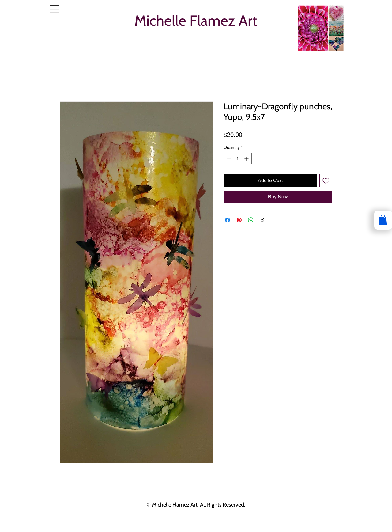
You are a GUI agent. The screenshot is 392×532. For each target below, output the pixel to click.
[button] (54, 9)
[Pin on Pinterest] (239, 220)
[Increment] (247, 159)
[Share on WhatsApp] (251, 220)
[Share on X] (262, 220)
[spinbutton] (238, 159)
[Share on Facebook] (228, 220)
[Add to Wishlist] (326, 180)
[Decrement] (228, 159)
